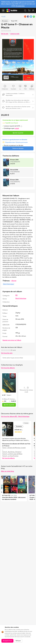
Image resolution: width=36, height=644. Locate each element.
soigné (17, 128)
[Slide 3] (19, 81)
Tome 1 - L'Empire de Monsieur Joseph (14, 448)
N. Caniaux (11, 399)
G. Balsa (5, 399)
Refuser (18, 641)
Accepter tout (7, 641)
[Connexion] (33, 10)
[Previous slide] (4, 60)
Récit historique (21, 298)
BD (17, 295)
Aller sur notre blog (7, 471)
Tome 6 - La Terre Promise (10, 456)
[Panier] (29, 10)
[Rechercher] (25, 10)
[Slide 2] (18, 81)
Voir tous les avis (7, 353)
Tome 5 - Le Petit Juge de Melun (12, 454)
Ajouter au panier (18, 133)
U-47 (4, 16)
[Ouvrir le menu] (3, 10)
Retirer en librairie (18, 148)
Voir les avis (5, 34)
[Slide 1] (17, 81)
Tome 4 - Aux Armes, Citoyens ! (12, 452)
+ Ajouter (14, 281)
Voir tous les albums (8, 368)
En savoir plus (20, 6)
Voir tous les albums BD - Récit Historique (15, 416)
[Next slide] (32, 60)
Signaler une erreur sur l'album (12, 340)
